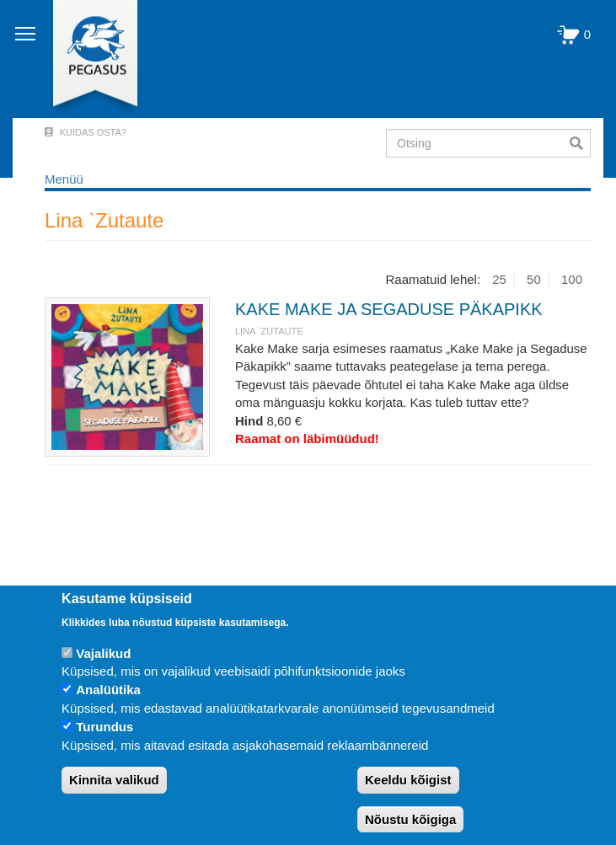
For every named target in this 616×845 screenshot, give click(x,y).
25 (499, 279)
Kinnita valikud (114, 780)
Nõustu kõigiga (410, 819)
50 (534, 279)
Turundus (104, 727)
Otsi (580, 143)
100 (572, 279)
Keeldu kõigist (408, 780)
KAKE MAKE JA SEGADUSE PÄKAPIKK (389, 309)
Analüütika (108, 690)
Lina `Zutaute (269, 331)
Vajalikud (103, 653)
